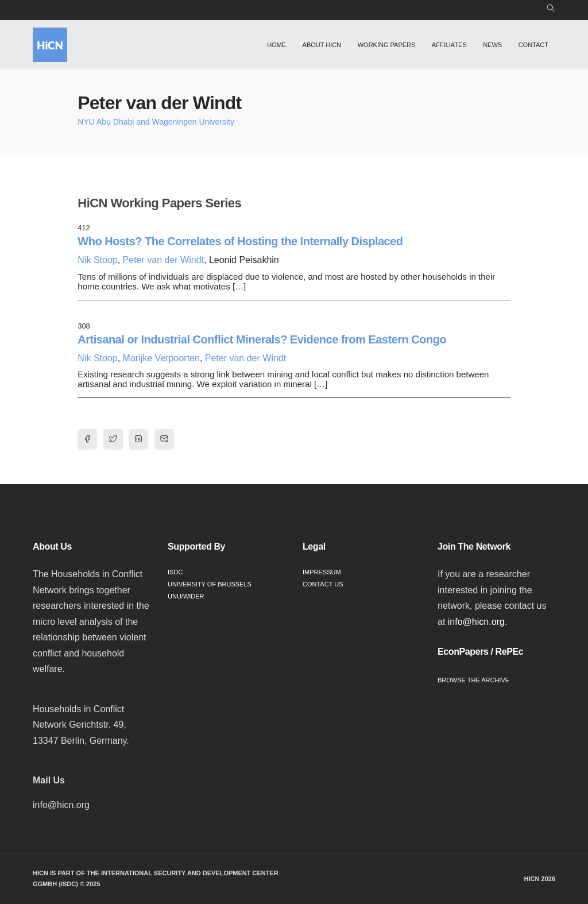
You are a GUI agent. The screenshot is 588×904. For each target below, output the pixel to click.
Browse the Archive (473, 680)
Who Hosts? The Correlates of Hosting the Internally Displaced (240, 241)
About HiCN (322, 45)
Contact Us (323, 584)
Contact (533, 45)
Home (276, 45)
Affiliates (449, 45)
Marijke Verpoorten (161, 358)
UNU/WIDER (186, 596)
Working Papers (387, 45)
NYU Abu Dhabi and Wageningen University (156, 122)
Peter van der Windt (163, 260)
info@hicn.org (476, 622)
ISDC (175, 572)
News (492, 45)
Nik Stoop (97, 260)
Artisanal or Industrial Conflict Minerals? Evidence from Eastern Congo (262, 339)
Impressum (322, 572)
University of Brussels (210, 584)
